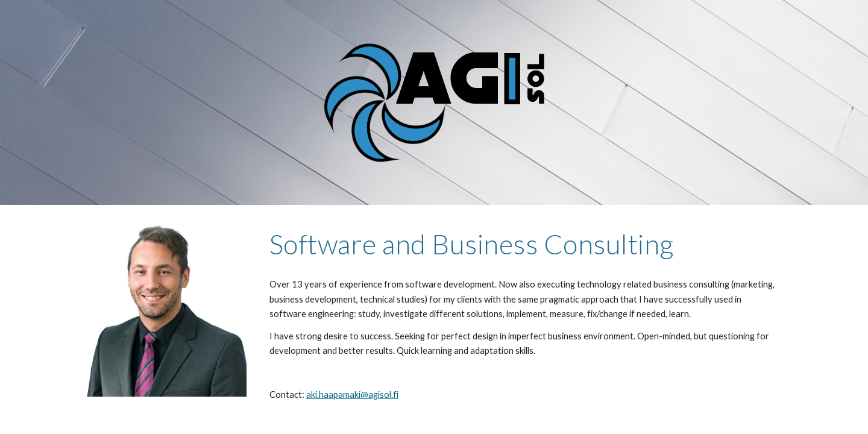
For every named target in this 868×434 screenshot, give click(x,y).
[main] (523, 244)
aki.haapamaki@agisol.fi (352, 395)
